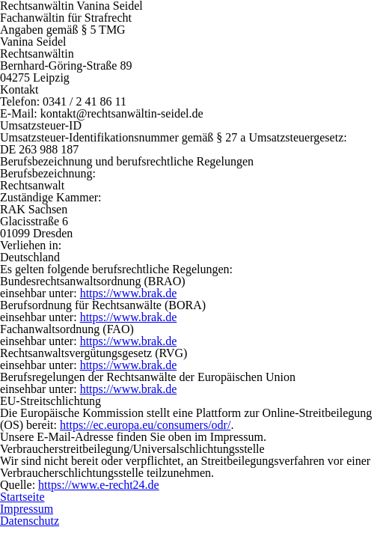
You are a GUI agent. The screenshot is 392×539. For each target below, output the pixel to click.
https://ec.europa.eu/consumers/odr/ (145, 425)
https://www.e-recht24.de (99, 485)
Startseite (22, 497)
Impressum (27, 509)
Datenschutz (30, 521)
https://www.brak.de (129, 293)
